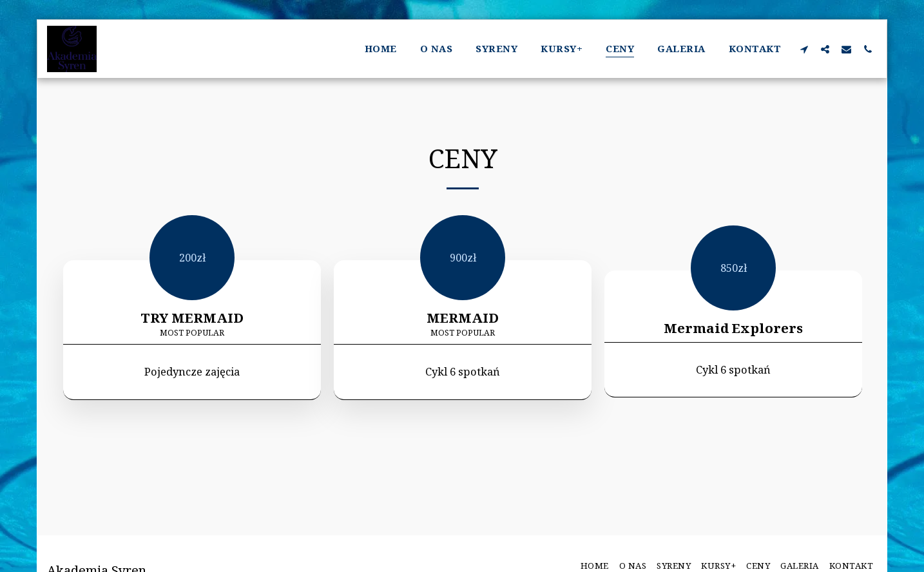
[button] (804, 49)
